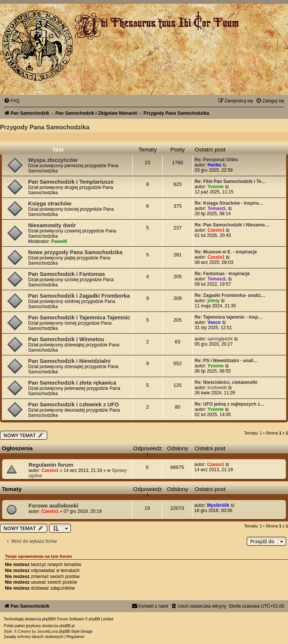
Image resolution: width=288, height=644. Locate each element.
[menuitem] (12, 101)
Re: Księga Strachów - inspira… (229, 203)
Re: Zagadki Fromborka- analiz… (230, 295)
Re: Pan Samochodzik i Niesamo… (232, 225)
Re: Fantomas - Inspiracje (222, 274)
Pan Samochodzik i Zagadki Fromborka (79, 296)
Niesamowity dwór (52, 225)
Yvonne (215, 187)
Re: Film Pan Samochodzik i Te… (230, 181)
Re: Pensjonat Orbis (216, 160)
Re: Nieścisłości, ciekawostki (226, 382)
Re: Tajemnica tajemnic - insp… (229, 317)
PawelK (59, 241)
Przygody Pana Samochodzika (45, 127)
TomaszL (217, 208)
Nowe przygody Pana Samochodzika (75, 252)
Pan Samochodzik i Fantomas (67, 274)
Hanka (214, 165)
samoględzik (220, 339)
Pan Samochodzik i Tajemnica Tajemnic (79, 318)
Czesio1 (216, 230)
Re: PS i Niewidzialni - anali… (226, 361)
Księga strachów (50, 204)
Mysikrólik (218, 505)
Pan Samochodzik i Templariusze (71, 182)
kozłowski (217, 388)
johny (213, 301)
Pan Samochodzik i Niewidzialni (69, 361)
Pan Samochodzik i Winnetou (66, 339)
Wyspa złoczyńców (53, 160)
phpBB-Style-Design (76, 631)
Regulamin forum (51, 465)
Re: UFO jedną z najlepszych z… (229, 404)
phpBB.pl (67, 626)
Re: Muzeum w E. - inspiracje (226, 252)
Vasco (214, 322)
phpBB (48, 619)
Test (58, 149)
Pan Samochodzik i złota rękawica (72, 383)
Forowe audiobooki (53, 506)
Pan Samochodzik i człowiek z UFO (73, 404)
